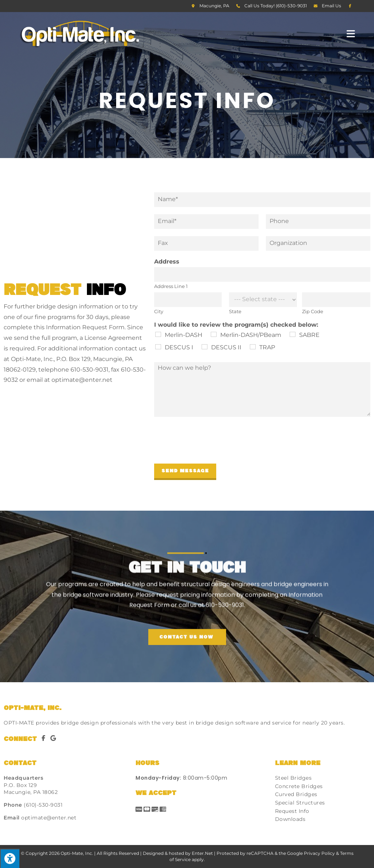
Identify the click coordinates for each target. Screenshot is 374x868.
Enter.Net (202, 853)
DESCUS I (179, 347)
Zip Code (313, 311)
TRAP (267, 347)
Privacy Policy (319, 853)
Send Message (185, 471)
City (159, 311)
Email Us (331, 6)
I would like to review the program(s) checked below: (236, 325)
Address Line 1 (171, 286)
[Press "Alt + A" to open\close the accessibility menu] (10, 858)
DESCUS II (226, 347)
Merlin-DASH (184, 335)
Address (167, 262)
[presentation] (210, 452)
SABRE (309, 335)
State (235, 311)
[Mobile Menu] (351, 33)
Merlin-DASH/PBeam (251, 335)
